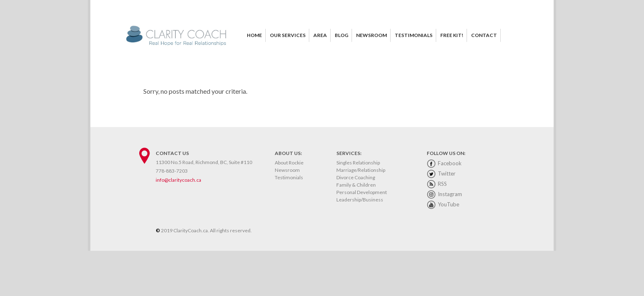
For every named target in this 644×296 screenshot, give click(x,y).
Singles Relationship (358, 163)
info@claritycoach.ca (178, 180)
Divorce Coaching (356, 177)
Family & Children (356, 185)
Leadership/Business (360, 200)
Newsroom (287, 170)
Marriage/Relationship (361, 170)
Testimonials (289, 177)
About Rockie (289, 163)
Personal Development (362, 192)
